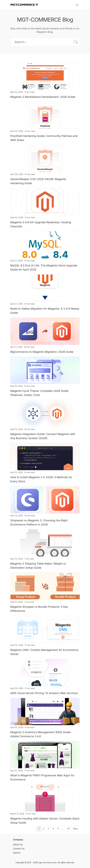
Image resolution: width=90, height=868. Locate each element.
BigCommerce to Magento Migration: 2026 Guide (42, 352)
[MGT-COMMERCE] (24, 5)
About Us (18, 844)
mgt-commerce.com (47, 862)
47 (68, 829)
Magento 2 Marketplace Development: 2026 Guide (43, 97)
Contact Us (19, 849)
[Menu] (77, 5)
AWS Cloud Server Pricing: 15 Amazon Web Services (44, 693)
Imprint (17, 853)
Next (75, 829)
